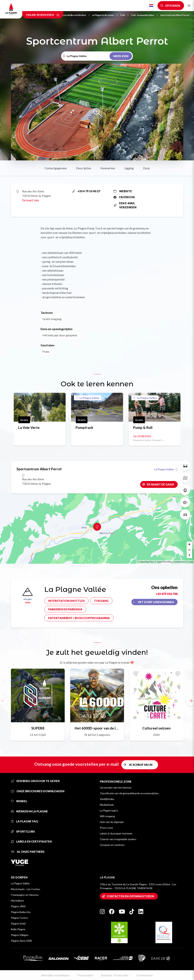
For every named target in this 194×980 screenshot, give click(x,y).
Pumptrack (84, 427)
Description (84, 168)
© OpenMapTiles (146, 562)
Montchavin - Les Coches (26, 889)
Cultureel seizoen (156, 728)
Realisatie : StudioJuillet (115, 975)
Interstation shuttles (66, 601)
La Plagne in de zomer (105, 15)
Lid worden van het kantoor (116, 787)
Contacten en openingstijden (130, 896)
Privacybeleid (85, 975)
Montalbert (18, 901)
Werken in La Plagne (29, 811)
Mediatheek (107, 805)
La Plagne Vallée (88, 398)
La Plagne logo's (109, 810)
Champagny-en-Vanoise (25, 895)
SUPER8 (38, 728)
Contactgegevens (56, 168)
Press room (106, 828)
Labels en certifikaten (31, 841)
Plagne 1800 (18, 906)
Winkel (19, 801)
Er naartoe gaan (160, 484)
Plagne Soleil (18, 923)
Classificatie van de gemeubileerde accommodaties (129, 793)
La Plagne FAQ (24, 821)
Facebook (124, 197)
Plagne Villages (20, 935)
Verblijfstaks (107, 799)
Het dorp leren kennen (156, 602)
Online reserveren (43, 15)
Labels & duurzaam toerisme (116, 833)
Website (123, 191)
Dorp (146, 168)
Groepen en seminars (112, 845)
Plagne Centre (19, 918)
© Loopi (189, 562)
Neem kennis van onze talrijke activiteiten (67, 15)
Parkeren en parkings (65, 609)
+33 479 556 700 (167, 594)
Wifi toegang (107, 816)
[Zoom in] (189, 544)
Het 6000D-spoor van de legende (97, 728)
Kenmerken (108, 168)
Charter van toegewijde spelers (118, 839)
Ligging (129, 168)
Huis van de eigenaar (112, 822)
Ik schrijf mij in (141, 765)
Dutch (151, 6)
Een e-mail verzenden (125, 205)
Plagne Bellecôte (21, 912)
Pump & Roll (143, 427)
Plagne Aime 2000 (21, 941)
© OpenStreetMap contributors (170, 562)
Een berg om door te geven (35, 781)
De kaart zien (30, 200)
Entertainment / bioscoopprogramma (79, 618)
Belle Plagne (18, 929)
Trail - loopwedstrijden (144, 15)
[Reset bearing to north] (189, 555)
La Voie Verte (29, 427)
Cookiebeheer (145, 975)
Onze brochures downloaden (38, 791)
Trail (124, 15)
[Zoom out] (189, 550)
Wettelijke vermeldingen (55, 975)
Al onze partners (28, 852)
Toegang (101, 601)
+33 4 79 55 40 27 (86, 191)
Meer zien (121, 56)
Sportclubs (23, 831)
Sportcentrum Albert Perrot (175, 15)
